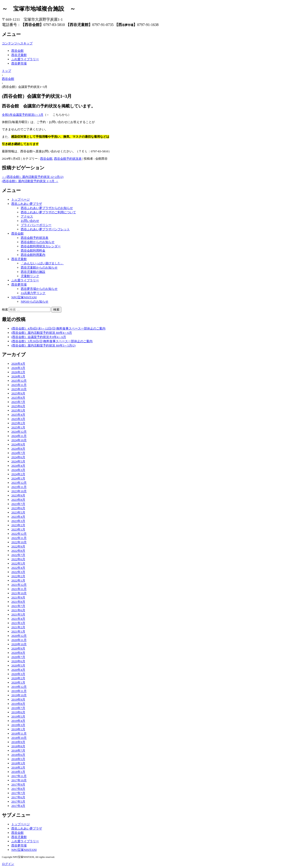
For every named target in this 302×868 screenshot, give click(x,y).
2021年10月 (19, 593)
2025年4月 (18, 415)
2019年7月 (18, 708)
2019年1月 (18, 729)
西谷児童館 (19, 55)
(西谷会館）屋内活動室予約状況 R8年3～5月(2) (43, 345)
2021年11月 (19, 589)
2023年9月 (18, 495)
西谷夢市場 (19, 63)
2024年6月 (18, 457)
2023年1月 (18, 529)
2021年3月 (18, 623)
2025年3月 (18, 419)
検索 (5, 310)
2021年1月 (18, 631)
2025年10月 (19, 389)
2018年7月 (18, 750)
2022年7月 (18, 555)
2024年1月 (18, 478)
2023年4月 (18, 517)
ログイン (8, 864)
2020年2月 (18, 678)
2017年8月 (18, 789)
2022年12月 (19, 534)
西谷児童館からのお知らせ (39, 267)
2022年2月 (18, 576)
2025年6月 (18, 406)
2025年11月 (19, 385)
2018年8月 (18, 746)
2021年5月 (18, 614)
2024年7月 (18, 453)
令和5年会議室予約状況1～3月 (23, 115)
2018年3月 (18, 763)
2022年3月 (18, 572)
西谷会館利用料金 (33, 250)
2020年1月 (18, 682)
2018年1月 (18, 772)
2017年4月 (18, 806)
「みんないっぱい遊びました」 (42, 263)
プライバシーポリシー (36, 225)
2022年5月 (18, 563)
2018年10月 (19, 738)
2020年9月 (18, 648)
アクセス (27, 216)
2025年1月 (18, 427)
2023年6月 (18, 508)
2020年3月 (18, 674)
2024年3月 (18, 470)
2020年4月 (18, 670)
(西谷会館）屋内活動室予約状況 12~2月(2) (33, 177)
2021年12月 (19, 585)
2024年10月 (19, 440)
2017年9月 (18, 785)
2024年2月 (18, 474)
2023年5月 (18, 512)
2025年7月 (18, 402)
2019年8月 (18, 704)
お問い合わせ (30, 221)
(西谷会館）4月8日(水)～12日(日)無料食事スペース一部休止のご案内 (58, 328)
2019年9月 (18, 699)
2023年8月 (18, 500)
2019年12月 (19, 687)
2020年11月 (19, 640)
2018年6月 (18, 755)
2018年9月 (18, 742)
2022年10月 (19, 542)
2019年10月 (19, 695)
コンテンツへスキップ (17, 43)
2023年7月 (18, 504)
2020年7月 (18, 657)
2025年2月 (18, 423)
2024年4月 (18, 466)
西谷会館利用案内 (33, 255)
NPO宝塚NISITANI (24, 297)
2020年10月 (19, 644)
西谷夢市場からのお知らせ (39, 289)
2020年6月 (18, 661)
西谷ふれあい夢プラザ (27, 204)
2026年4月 (18, 364)
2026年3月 (18, 368)
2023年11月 (19, 487)
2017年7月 (18, 793)
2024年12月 (19, 432)
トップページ (21, 199)
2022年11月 (19, 538)
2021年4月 (18, 619)
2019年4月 (18, 721)
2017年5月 (18, 802)
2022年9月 (18, 546)
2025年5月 (18, 410)
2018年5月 (18, 759)
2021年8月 (18, 602)
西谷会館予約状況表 (68, 159)
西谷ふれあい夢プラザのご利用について (48, 212)
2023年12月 (19, 483)
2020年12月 (19, 636)
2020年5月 (18, 665)
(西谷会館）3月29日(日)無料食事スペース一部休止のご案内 (52, 341)
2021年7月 (18, 606)
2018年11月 (19, 733)
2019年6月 (18, 712)
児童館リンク (30, 276)
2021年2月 (18, 627)
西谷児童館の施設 (33, 272)
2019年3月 (18, 725)
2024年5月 (18, 461)
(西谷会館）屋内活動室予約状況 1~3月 (30, 181)
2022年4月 (18, 568)
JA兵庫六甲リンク (33, 293)
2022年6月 (18, 559)
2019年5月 (18, 716)
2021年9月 (18, 597)
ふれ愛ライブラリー (25, 59)
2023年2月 (18, 525)
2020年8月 (18, 653)
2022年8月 (18, 551)
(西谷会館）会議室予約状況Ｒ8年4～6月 (39, 337)
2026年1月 (18, 376)
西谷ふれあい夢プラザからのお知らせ (47, 208)
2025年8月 (18, 398)
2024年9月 (18, 444)
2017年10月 (19, 780)
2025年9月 (18, 393)
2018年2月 (18, 768)
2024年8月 (18, 449)
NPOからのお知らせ (35, 301)
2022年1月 (18, 580)
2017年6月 (18, 797)
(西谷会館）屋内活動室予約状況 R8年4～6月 (42, 333)
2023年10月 (19, 491)
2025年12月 (19, 381)
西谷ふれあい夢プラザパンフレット (45, 229)
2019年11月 (19, 691)
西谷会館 (17, 51)
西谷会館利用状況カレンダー (41, 246)
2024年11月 (19, 436)
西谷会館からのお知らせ (38, 242)
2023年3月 (18, 521)
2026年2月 (18, 372)
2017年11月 (19, 776)
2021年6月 (18, 610)
